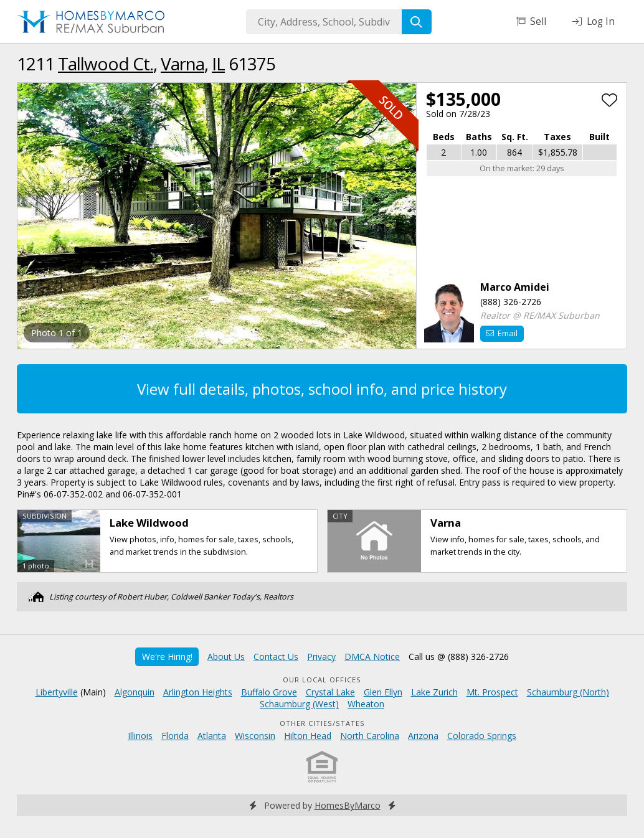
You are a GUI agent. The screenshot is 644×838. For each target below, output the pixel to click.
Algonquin (135, 692)
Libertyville (57, 692)
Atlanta (212, 736)
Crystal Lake (330, 692)
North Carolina (370, 736)
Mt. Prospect (492, 692)
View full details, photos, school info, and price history (322, 389)
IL (218, 64)
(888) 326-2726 (511, 302)
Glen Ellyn (383, 692)
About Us (226, 657)
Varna (182, 64)
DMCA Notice (372, 657)
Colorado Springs (482, 736)
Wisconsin (255, 736)
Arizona (423, 736)
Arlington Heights (198, 692)
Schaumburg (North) (568, 692)
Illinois (140, 736)
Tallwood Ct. (106, 64)
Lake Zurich (434, 692)
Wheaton (366, 704)
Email (502, 333)
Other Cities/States (322, 723)
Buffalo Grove (269, 692)
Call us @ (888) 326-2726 (459, 657)
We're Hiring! (167, 657)
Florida (175, 736)
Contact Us (276, 657)
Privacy (321, 657)
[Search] (417, 22)
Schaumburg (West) (299, 704)
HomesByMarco (348, 805)
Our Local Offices (322, 680)
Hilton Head (308, 736)
